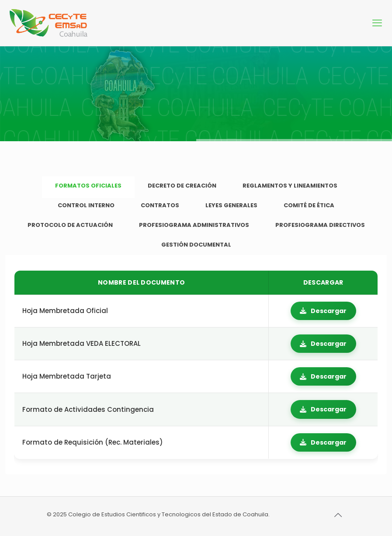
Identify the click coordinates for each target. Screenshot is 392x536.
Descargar (323, 311)
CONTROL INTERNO (86, 205)
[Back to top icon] (336, 515)
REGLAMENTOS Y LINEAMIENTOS (290, 186)
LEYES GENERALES (231, 205)
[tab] (88, 186)
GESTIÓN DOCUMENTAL (196, 245)
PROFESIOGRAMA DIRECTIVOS (320, 225)
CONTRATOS (160, 205)
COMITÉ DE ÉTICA (309, 205)
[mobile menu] (378, 23)
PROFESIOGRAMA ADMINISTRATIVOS (194, 225)
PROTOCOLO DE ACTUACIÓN (70, 225)
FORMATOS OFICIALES (88, 186)
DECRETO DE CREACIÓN (182, 186)
